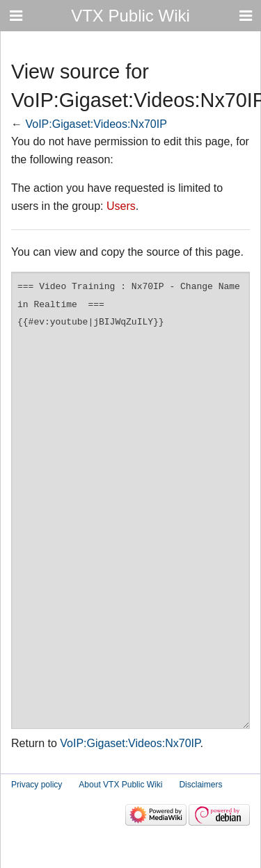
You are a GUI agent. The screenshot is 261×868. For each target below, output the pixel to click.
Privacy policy (37, 785)
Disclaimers (200, 785)
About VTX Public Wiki (120, 785)
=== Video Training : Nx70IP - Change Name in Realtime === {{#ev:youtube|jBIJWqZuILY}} (130, 500)
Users (121, 206)
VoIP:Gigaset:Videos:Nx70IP (96, 124)
